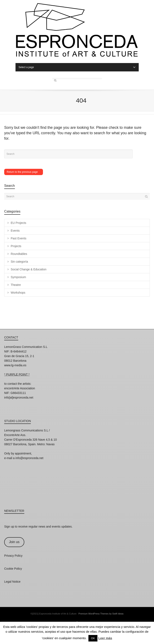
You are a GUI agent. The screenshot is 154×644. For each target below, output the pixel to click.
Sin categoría (19, 262)
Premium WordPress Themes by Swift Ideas (101, 614)
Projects (16, 246)
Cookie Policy (13, 569)
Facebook (17, 403)
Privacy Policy (13, 556)
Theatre (16, 285)
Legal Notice (12, 582)
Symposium (18, 277)
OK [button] (93, 638)
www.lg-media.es (15, 365)
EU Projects (18, 223)
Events (15, 231)
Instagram (8, 403)
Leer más (105, 638)
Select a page (77, 67)
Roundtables (19, 254)
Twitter (26, 403)
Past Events (19, 238)
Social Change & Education (28, 269)
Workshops (18, 293)
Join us (14, 542)
